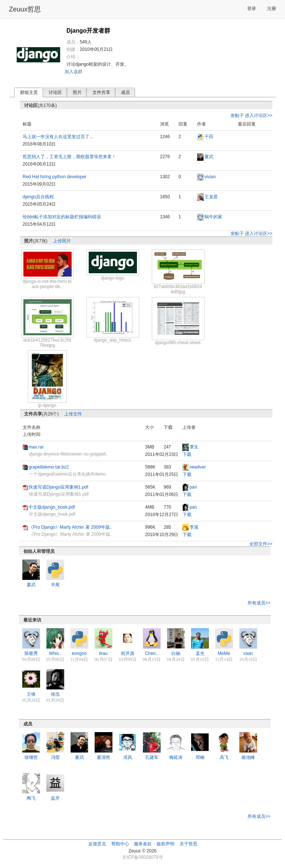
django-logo (113, 278)
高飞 (224, 757)
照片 (77, 92)
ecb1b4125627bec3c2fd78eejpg (47, 343)
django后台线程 (38, 197)
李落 (194, 527)
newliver (198, 467)
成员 (125, 92)
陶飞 (31, 798)
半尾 (55, 585)
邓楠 (200, 757)
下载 (187, 454)
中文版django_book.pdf (52, 507)
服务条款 (143, 844)
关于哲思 (189, 844)
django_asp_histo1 (113, 340)
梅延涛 (176, 757)
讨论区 (55, 92)
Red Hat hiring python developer (55, 177)
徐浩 (55, 694)
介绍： (73, 57)
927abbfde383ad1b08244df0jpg (178, 289)
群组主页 (29, 92)
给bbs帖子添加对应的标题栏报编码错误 (62, 217)
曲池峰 (248, 757)
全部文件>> (261, 544)
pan (193, 487)
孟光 (200, 653)
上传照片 (62, 241)
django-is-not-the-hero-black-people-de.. (47, 284)
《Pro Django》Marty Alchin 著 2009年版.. (70, 527)
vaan (248, 653)
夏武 (209, 157)
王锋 (31, 694)
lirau (103, 653)
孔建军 (152, 757)
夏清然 (104, 757)
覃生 (194, 447)
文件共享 (101, 92)
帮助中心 (120, 844)
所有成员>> (259, 603)
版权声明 (166, 844)
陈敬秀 (31, 653)
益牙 (55, 798)
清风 (128, 757)
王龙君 (211, 197)
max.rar (36, 447)
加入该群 (73, 72)
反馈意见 (97, 844)
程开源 (128, 653)
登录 (252, 9)
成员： (73, 42)
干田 (209, 137)
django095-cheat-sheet (178, 343)
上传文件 (73, 414)
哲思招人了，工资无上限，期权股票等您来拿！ (69, 157)
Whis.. (55, 653)
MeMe (224, 653)
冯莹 (55, 757)
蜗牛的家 (213, 217)
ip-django (47, 405)
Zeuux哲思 (25, 9)
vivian (210, 177)
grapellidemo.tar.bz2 (49, 467)
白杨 (176, 653)
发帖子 (237, 115)
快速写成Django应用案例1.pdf (58, 487)
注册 (272, 9)
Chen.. (152, 653)
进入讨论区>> (259, 115)
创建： (73, 49)
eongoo (79, 653)
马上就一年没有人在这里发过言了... (58, 137)
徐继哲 (31, 757)
